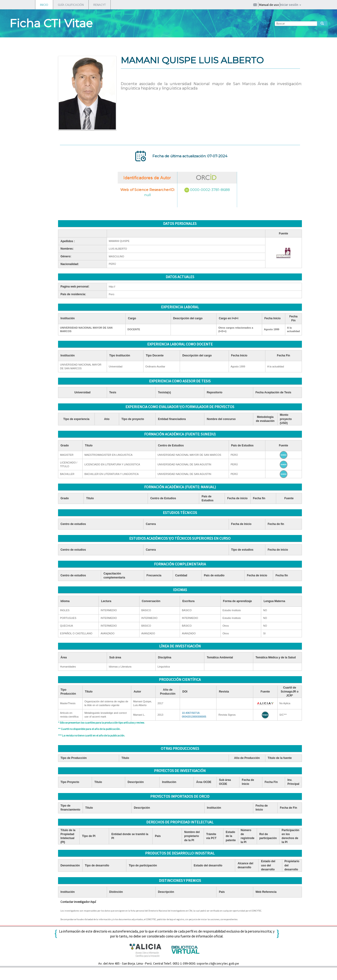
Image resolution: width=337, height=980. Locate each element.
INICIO (44, 5)
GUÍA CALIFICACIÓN (71, 5)
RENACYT (100, 5)
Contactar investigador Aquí (78, 902)
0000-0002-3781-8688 (210, 190)
